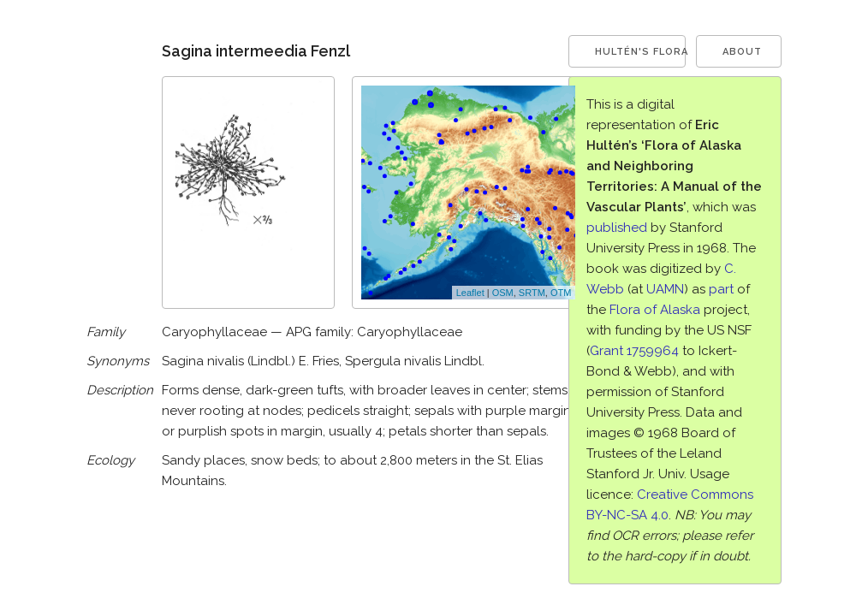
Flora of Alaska (655, 310)
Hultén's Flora (640, 52)
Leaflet (470, 293)
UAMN (665, 289)
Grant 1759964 (634, 351)
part (721, 289)
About (742, 52)
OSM (503, 293)
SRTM (532, 293)
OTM (561, 293)
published (617, 228)
